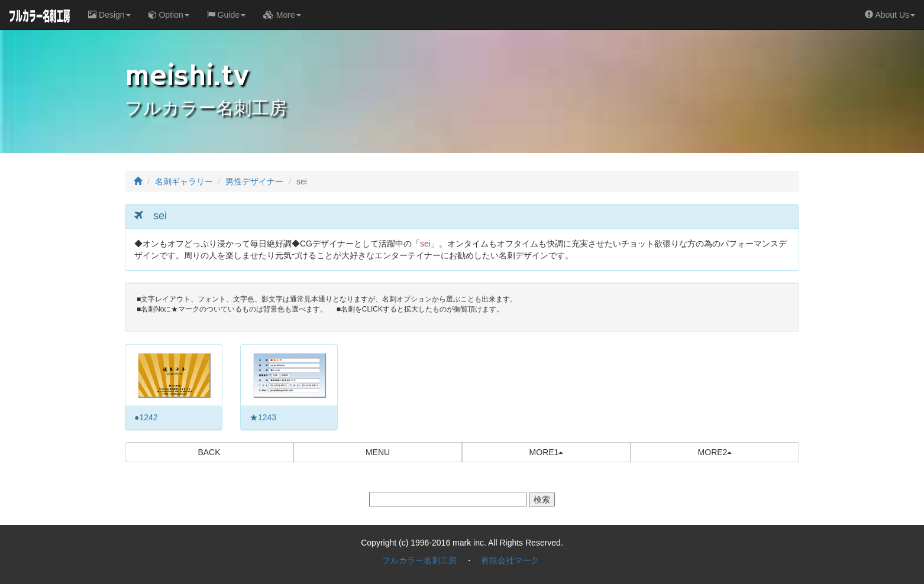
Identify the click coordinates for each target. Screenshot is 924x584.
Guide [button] (226, 15)
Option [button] (169, 15)
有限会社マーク (510, 560)
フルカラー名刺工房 (419, 560)
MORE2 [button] (715, 452)
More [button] (282, 15)
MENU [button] (378, 452)
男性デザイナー (254, 181)
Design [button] (109, 15)
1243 (267, 417)
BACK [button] (209, 452)
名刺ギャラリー (184, 181)
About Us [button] (890, 15)
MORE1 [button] (547, 452)
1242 (148, 417)
